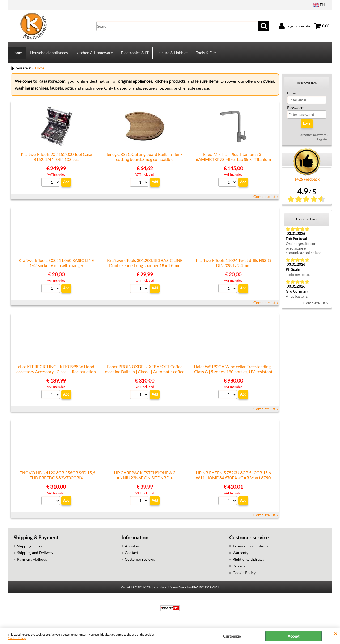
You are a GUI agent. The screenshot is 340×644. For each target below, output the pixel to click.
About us (132, 550)
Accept (294, 636)
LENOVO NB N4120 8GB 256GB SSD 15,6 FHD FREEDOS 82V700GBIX (56, 479)
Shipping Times (29, 550)
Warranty (241, 557)
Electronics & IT (134, 55)
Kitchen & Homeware (94, 55)
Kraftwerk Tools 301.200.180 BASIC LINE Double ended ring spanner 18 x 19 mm (145, 267)
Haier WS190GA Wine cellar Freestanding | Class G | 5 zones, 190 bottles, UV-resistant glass (233, 376)
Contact (131, 557)
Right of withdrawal (249, 563)
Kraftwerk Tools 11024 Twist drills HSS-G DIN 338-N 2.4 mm (233, 267)
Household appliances (49, 55)
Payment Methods (32, 563)
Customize (232, 636)
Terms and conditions (250, 550)
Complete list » (266, 200)
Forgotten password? (313, 139)
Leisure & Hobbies (172, 55)
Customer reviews (140, 563)
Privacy (239, 570)
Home (17, 55)
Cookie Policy (17, 638)
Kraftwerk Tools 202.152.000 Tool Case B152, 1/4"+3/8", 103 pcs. (56, 161)
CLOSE (336, 634)
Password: (296, 112)
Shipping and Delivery (35, 557)
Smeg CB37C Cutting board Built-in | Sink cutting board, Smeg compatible (145, 161)
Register (322, 143)
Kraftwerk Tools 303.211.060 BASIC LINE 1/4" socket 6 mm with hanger (56, 267)
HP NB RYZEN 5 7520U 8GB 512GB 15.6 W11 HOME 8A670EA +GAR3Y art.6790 (233, 479)
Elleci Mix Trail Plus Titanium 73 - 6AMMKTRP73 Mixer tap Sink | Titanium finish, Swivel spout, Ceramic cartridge (233, 163)
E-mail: (293, 97)
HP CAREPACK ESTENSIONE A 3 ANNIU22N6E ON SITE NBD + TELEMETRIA (145, 482)
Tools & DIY (206, 55)
